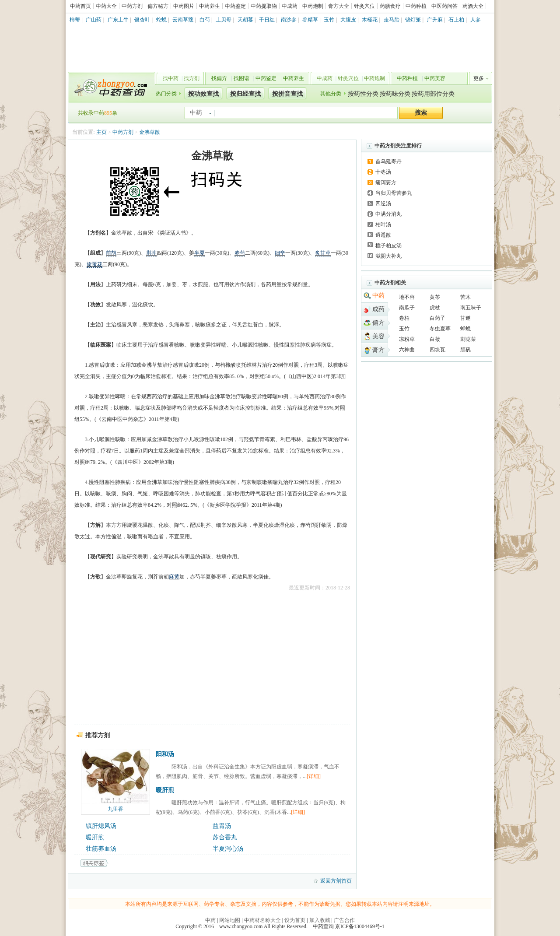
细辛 (280, 253)
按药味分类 (395, 94)
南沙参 (289, 20)
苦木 (465, 297)
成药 (378, 309)
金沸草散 (150, 132)
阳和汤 (165, 754)
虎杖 (435, 308)
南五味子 (471, 308)
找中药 (171, 78)
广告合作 (344, 920)
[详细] (314, 776)
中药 (378, 296)
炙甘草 (323, 253)
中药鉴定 (235, 6)
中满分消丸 (388, 214)
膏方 (378, 350)
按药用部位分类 (433, 94)
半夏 (199, 253)
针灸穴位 (364, 6)
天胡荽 (245, 20)
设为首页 (295, 920)
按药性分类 (363, 94)
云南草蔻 (183, 20)
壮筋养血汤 (101, 849)
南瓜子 (407, 308)
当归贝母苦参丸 (394, 193)
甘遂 (465, 318)
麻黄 (174, 577)
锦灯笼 (413, 20)
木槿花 (370, 20)
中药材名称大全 (262, 920)
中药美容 (435, 78)
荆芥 (151, 253)
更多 (479, 78)
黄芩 (435, 297)
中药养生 (210, 6)
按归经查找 (245, 94)
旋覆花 (94, 264)
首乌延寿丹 (388, 161)
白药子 (437, 318)
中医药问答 (444, 6)
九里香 (115, 809)
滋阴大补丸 (388, 256)
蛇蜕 (161, 20)
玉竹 (329, 20)
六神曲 (407, 350)
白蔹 (435, 339)
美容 (378, 336)
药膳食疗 (390, 6)
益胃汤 (222, 826)
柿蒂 (75, 20)
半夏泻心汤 (228, 849)
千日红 (267, 20)
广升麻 (435, 20)
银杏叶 (142, 20)
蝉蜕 (465, 329)
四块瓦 (437, 350)
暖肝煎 (165, 790)
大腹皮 (348, 20)
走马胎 (392, 20)
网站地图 (230, 920)
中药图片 (184, 6)
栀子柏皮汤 (388, 245)
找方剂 (192, 78)
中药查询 (110, 88)
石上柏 (456, 20)
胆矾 (465, 350)
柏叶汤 (383, 224)
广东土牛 (118, 20)
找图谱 (241, 78)
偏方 (378, 323)
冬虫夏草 (440, 329)
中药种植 (416, 6)
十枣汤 (383, 172)
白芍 (205, 20)
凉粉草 (407, 339)
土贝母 (224, 20)
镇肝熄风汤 (101, 826)
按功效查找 (203, 94)
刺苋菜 (468, 339)
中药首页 (80, 6)
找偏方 (219, 78)
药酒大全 (473, 6)
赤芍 (240, 253)
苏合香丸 (225, 837)
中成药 (290, 6)
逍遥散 (383, 235)
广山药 (94, 20)
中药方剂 (132, 6)
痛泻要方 (386, 182)
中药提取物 (264, 6)
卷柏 (404, 318)
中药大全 (106, 6)
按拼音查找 (287, 94)
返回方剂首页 (336, 881)
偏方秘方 (158, 6)
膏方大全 (339, 6)
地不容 (407, 297)
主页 (101, 132)
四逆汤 (383, 203)
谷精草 (310, 20)
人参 (476, 20)
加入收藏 (320, 920)
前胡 (111, 253)
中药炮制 (313, 6)
